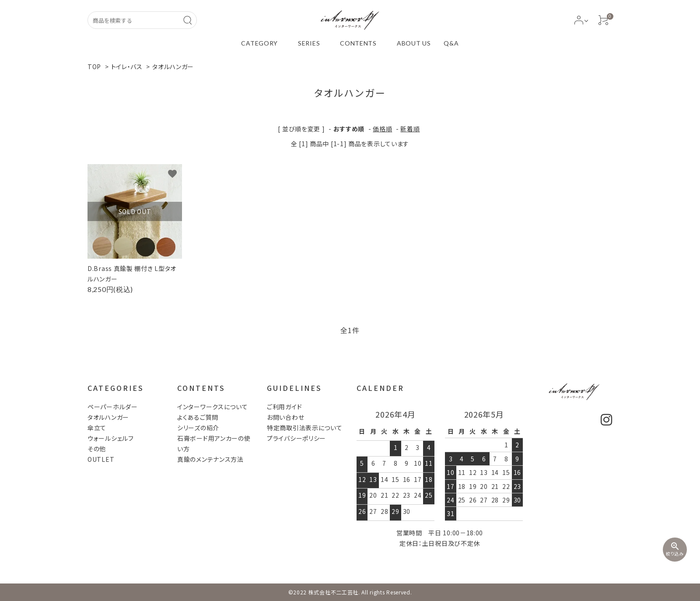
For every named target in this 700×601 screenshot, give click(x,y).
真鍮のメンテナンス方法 (210, 459)
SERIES (309, 43)
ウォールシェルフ (111, 438)
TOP (94, 67)
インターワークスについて (212, 407)
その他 (97, 449)
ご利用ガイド (284, 407)
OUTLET (101, 459)
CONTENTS (358, 43)
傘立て (97, 428)
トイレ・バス (127, 67)
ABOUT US (414, 43)
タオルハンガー (173, 67)
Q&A (451, 43)
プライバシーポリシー (296, 438)
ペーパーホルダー (113, 407)
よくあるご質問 (198, 417)
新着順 (410, 129)
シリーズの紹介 (198, 428)
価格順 (382, 129)
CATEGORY (259, 43)
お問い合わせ (285, 417)
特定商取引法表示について (304, 428)
